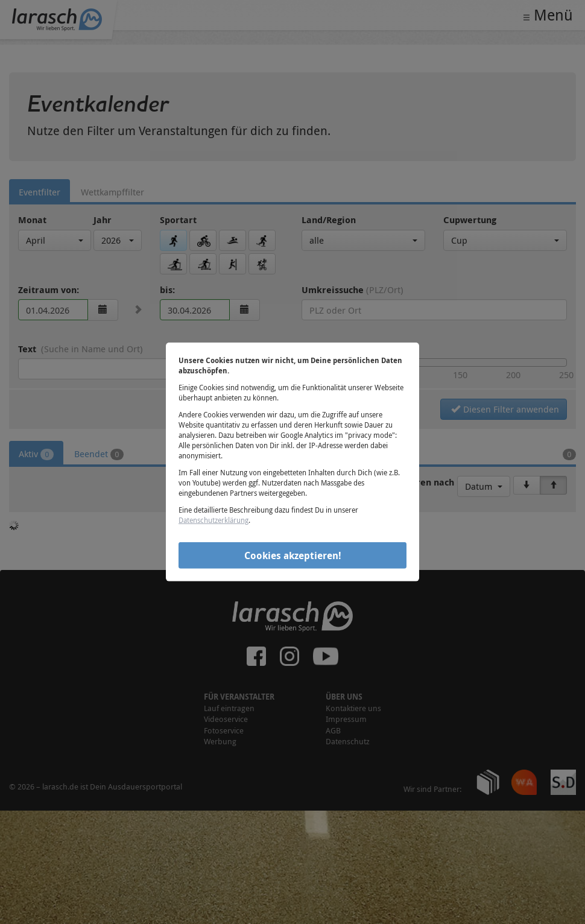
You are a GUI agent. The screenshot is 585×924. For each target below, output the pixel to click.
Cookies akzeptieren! (293, 555)
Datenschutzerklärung (213, 520)
